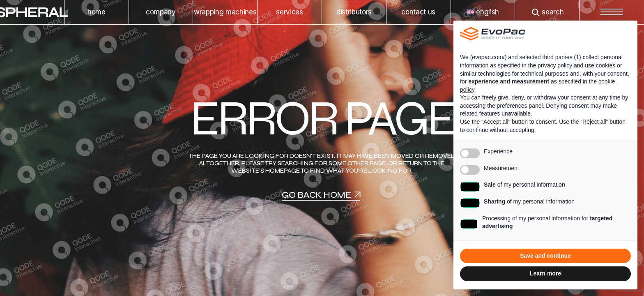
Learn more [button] (545, 273)
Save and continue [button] (545, 256)
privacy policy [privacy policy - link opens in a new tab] (555, 65)
